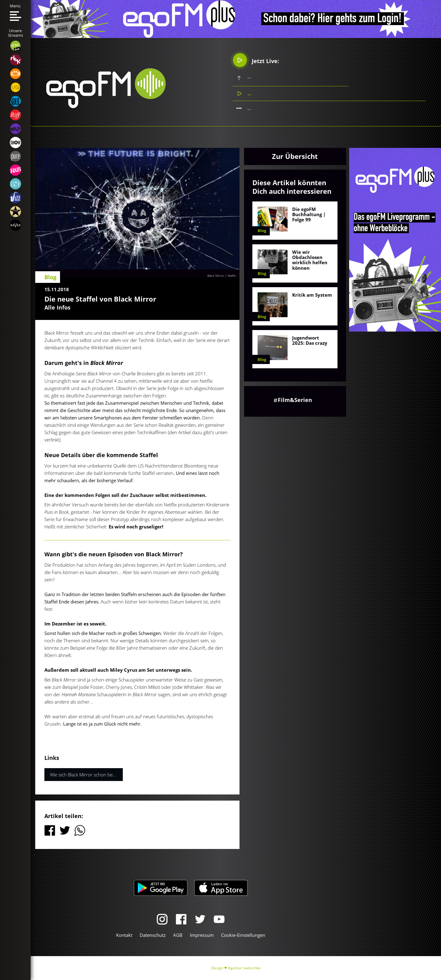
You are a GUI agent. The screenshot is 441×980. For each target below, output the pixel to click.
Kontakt (124, 935)
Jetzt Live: (256, 60)
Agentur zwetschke (244, 968)
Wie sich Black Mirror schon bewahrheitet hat (86, 775)
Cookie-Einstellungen (243, 935)
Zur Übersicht (295, 156)
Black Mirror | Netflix (222, 276)
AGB (178, 935)
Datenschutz (153, 935)
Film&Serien (295, 400)
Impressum (202, 935)
